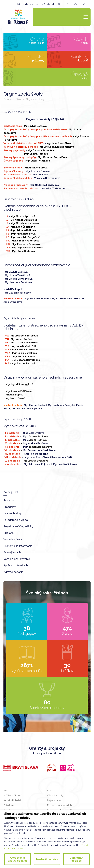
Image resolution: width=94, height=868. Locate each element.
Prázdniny (10, 507)
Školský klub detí (12, 800)
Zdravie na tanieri (14, 572)
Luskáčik (9, 533)
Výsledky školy (13, 539)
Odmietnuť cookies (76, 859)
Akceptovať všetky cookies (18, 859)
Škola (19, 99)
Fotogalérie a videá (16, 520)
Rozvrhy (9, 500)
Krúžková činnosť (13, 795)
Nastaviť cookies (47, 859)
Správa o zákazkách (16, 565)
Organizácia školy (35, 99)
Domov (7, 99)
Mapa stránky (54, 800)
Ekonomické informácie (18, 546)
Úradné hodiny (12, 513)
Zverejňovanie (12, 552)
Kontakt (51, 791)
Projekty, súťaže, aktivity (18, 526)
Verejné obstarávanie (17, 559)
